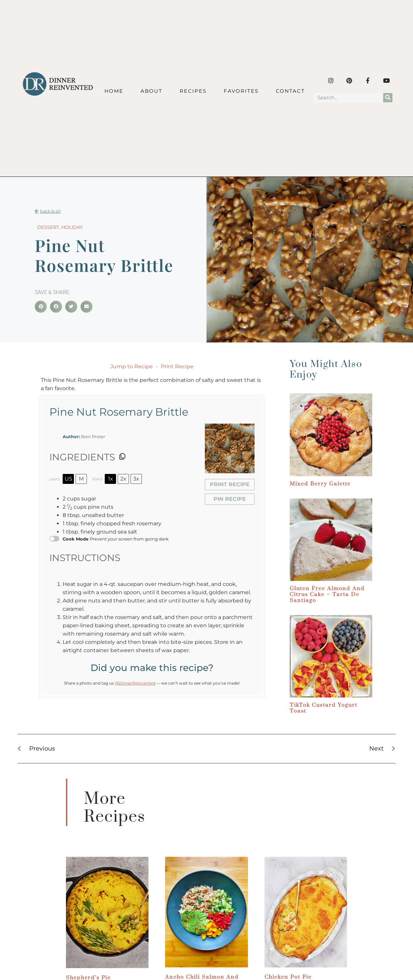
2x (123, 479)
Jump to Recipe (132, 366)
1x (111, 479)
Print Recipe (177, 366)
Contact (290, 91)
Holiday (72, 227)
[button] (41, 307)
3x (136, 479)
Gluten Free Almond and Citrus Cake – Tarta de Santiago (327, 594)
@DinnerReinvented (135, 683)
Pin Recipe (230, 499)
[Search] (388, 98)
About (151, 91)
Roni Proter (93, 437)
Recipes (193, 91)
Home (114, 91)
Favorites (241, 91)
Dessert (48, 227)
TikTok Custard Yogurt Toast (324, 708)
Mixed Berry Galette (320, 484)
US (68, 479)
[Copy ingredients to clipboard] (122, 456)
